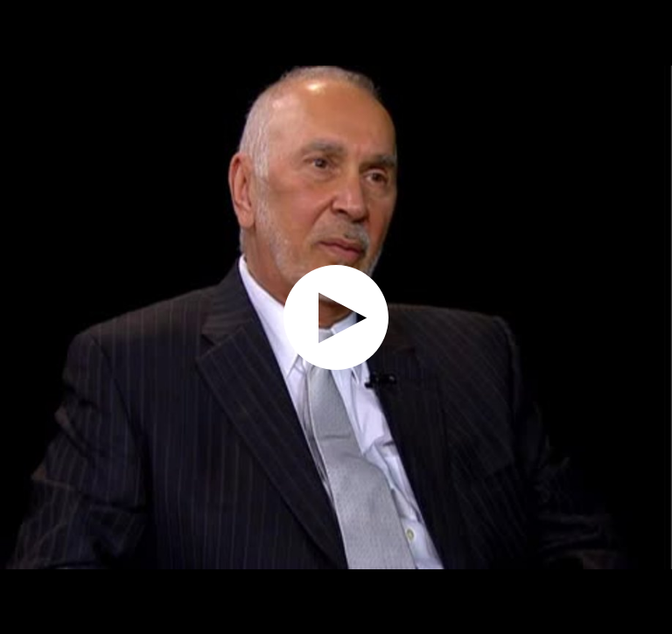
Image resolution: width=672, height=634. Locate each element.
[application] (336, 317)
